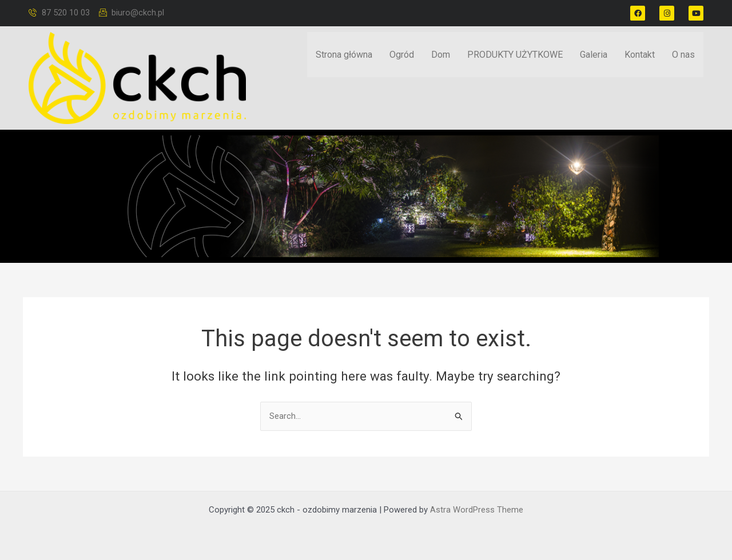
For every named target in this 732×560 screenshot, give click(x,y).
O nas (683, 56)
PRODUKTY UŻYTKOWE (515, 56)
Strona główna (344, 56)
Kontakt (640, 56)
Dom (441, 56)
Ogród (402, 56)
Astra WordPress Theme (477, 510)
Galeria (594, 56)
